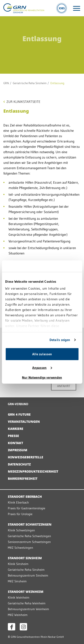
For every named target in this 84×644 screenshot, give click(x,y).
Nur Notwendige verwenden (42, 377)
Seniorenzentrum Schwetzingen (29, 542)
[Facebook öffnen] (12, 627)
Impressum (18, 450)
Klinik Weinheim (19, 597)
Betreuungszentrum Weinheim (28, 609)
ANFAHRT (64, 386)
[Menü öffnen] (77, 8)
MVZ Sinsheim (17, 581)
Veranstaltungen (24, 422)
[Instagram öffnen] (23, 627)
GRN (6, 83)
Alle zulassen (42, 354)
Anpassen (42, 368)
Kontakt (15, 443)
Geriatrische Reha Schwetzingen (29, 536)
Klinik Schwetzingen (21, 530)
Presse (13, 436)
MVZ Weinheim (18, 615)
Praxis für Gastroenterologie (27, 508)
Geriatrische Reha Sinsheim (30, 83)
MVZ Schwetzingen (20, 548)
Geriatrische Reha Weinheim (27, 603)
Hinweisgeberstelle (26, 457)
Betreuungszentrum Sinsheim (28, 575)
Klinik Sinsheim (18, 564)
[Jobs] (62, 8)
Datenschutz (19, 464)
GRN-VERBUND (18, 404)
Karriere (16, 429)
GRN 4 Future (19, 414)
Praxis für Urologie (20, 514)
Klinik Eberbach (18, 502)
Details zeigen (60, 340)
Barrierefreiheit (23, 478)
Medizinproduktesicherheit (33, 471)
